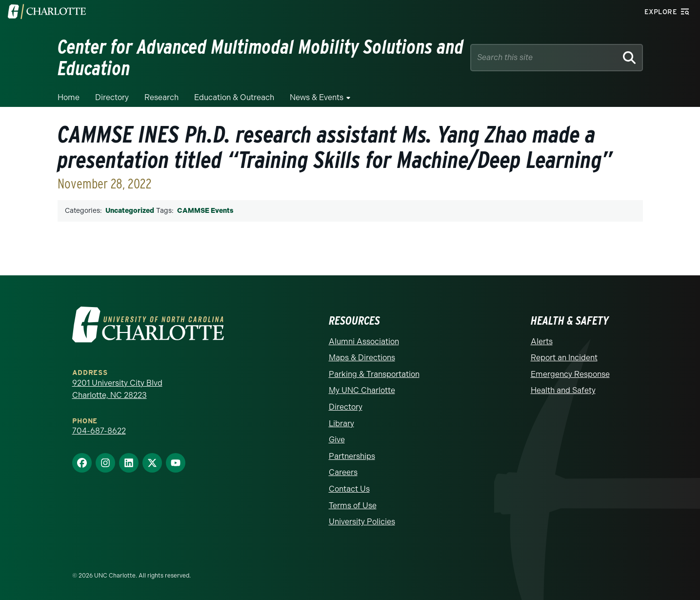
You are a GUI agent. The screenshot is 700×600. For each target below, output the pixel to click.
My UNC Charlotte (362, 390)
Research (161, 97)
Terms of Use (353, 506)
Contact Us (349, 489)
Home (69, 97)
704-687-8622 (99, 431)
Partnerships (352, 456)
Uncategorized (130, 211)
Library (341, 424)
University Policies (362, 522)
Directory (112, 97)
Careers (343, 472)
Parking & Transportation (374, 374)
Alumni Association (364, 341)
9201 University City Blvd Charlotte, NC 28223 (117, 389)
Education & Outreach (234, 97)
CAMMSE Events (205, 211)
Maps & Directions (362, 358)
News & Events (317, 97)
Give (337, 440)
